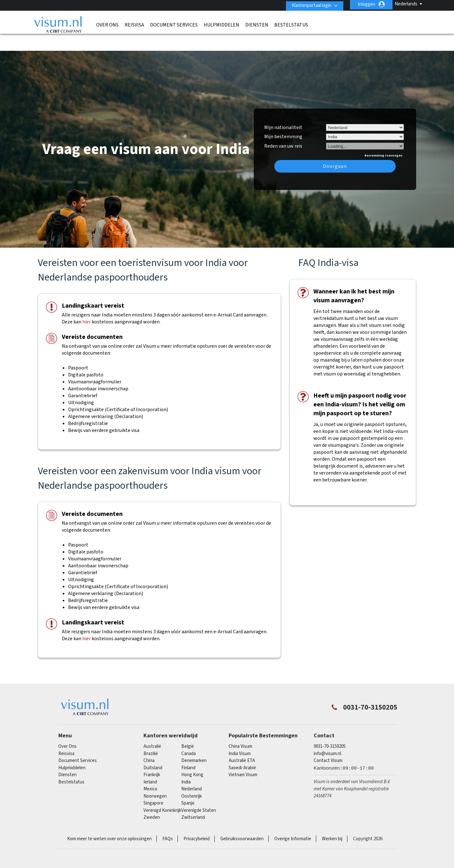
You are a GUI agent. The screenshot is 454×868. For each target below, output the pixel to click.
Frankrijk (152, 756)
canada (189, 734)
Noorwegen (155, 777)
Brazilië (151, 734)
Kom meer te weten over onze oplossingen (109, 820)
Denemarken (194, 742)
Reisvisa (134, 24)
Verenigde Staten (199, 791)
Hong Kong (192, 756)
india (186, 763)
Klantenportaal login (309, 4)
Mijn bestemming (283, 118)
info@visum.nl (327, 734)
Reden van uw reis (283, 126)
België (188, 727)
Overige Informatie (293, 820)
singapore (153, 784)
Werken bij (332, 820)
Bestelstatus (291, 24)
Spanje (188, 784)
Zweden (152, 798)
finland (188, 749)
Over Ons (107, 24)
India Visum (240, 734)
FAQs (168, 820)
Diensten (257, 24)
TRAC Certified (227, 846)
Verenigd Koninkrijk (162, 791)
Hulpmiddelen (221, 24)
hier (87, 303)
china (149, 742)
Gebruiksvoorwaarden (242, 820)
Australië (152, 727)
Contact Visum (328, 742)
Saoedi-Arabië (242, 749)
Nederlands (406, 4)
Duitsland (153, 749)
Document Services (174, 24)
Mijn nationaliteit (283, 108)
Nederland (192, 770)
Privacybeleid (197, 820)
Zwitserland (193, 798)
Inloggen (367, 4)
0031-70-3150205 (330, 727)
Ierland (150, 763)
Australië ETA (242, 742)
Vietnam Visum (243, 756)
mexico (150, 770)
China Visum (240, 727)
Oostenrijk (192, 777)
